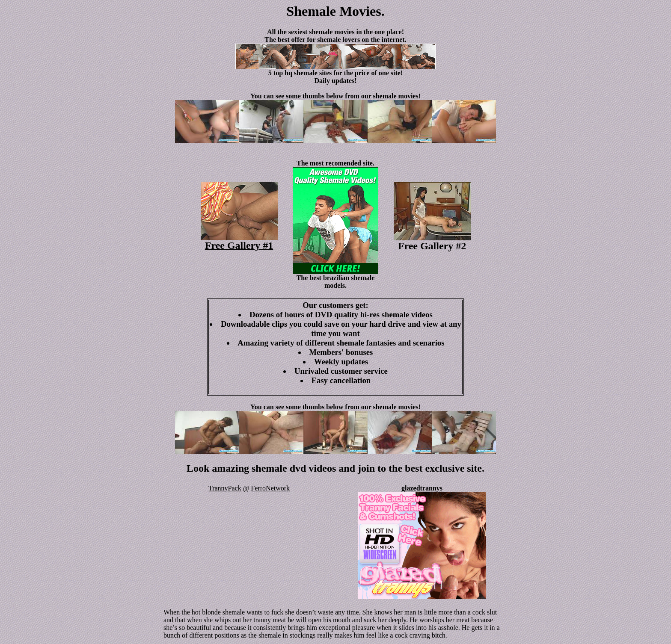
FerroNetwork (270, 488)
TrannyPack (225, 488)
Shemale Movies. (335, 11)
